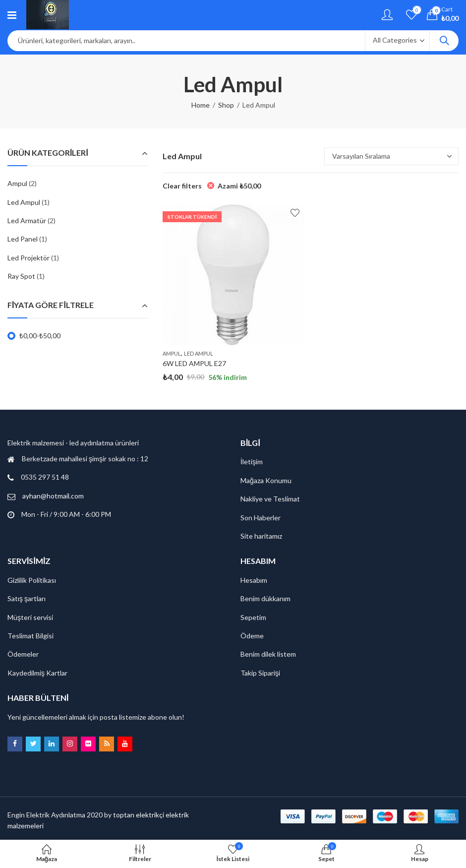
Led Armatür (27, 220)
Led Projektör (29, 258)
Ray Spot (21, 276)
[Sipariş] (391, 156)
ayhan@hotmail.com (53, 496)
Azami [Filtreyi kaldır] (239, 186)
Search (444, 41)
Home (201, 105)
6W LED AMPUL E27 (194, 363)
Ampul (172, 353)
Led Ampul (199, 353)
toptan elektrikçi (139, 815)
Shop (226, 105)
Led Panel (23, 239)
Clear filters (182, 186)
